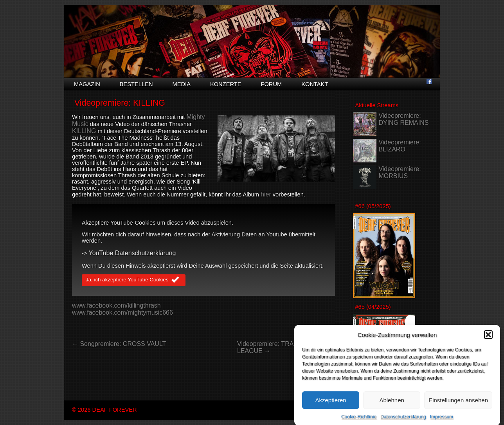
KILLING (84, 131)
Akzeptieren (330, 402)
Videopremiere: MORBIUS (400, 172)
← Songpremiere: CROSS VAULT (119, 344)
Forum (271, 84)
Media (182, 84)
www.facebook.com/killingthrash (116, 305)
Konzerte (226, 84)
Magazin (87, 84)
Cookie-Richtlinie (359, 420)
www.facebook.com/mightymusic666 (122, 312)
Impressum (442, 420)
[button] (488, 337)
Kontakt (315, 84)
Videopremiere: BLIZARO (400, 146)
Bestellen (136, 84)
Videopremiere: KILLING (120, 103)
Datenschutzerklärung (403, 420)
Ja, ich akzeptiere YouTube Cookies (134, 280)
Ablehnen (391, 402)
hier (266, 194)
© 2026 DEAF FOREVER (104, 410)
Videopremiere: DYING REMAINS (403, 119)
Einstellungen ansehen (458, 402)
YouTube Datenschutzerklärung (132, 253)
